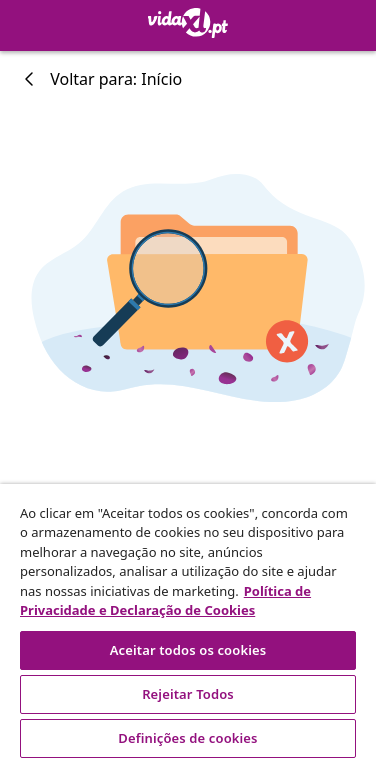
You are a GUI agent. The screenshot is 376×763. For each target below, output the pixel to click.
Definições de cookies (187, 738)
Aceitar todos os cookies (188, 650)
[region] (188, 623)
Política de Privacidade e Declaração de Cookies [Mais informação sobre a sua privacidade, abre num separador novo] (165, 601)
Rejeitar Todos (188, 694)
